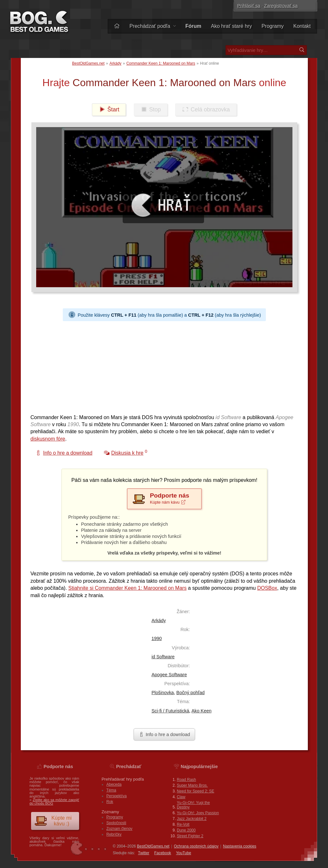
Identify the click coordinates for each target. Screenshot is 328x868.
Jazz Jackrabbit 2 (192, 819)
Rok (110, 802)
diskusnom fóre (48, 439)
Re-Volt (183, 824)
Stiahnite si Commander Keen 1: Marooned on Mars (127, 588)
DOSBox (267, 588)
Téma (111, 790)
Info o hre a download (164, 734)
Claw (181, 797)
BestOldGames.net (88, 63)
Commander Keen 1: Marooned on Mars (161, 63)
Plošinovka (163, 693)
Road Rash (186, 780)
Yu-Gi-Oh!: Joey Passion (198, 813)
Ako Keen (201, 711)
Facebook (163, 853)
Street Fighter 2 (190, 836)
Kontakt (302, 26)
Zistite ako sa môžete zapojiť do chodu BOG (54, 802)
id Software (163, 657)
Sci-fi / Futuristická (170, 711)
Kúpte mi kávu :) (53, 821)
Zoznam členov (119, 829)
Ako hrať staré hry (232, 26)
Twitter (144, 853)
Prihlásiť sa (249, 6)
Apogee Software (169, 675)
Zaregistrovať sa (281, 6)
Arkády (115, 63)
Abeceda (114, 784)
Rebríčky (114, 834)
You (183, 853)
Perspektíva (116, 796)
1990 (157, 638)
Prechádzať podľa (153, 26)
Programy (272, 26)
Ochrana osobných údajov (196, 846)
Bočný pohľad (191, 693)
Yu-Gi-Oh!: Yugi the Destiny (193, 805)
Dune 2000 (186, 830)
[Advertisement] (164, 366)
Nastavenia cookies (240, 846)
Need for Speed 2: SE (196, 791)
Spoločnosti (116, 823)
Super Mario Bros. (192, 785)
